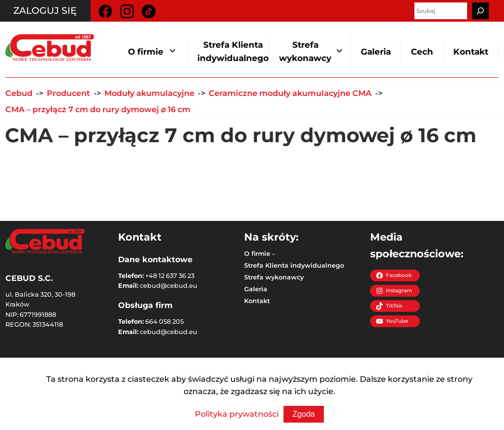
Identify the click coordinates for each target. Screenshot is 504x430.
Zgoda (303, 414)
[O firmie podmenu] (274, 254)
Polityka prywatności (237, 414)
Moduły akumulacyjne (149, 93)
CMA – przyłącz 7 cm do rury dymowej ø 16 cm (98, 109)
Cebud (19, 93)
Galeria (376, 52)
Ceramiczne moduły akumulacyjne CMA (290, 93)
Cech (422, 52)
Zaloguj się (45, 11)
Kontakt (471, 52)
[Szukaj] (480, 11)
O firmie (146, 52)
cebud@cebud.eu (169, 286)
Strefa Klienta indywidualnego (233, 51)
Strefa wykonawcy (305, 51)
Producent (68, 93)
